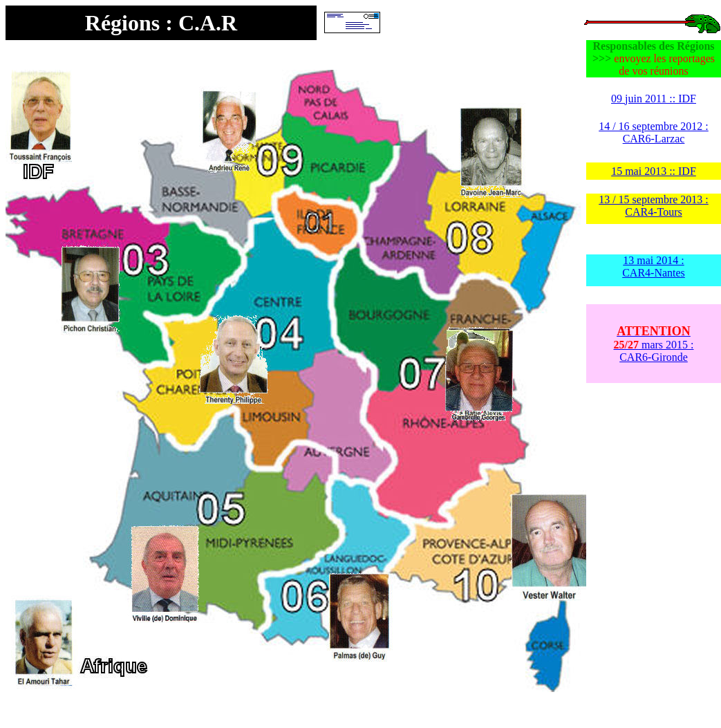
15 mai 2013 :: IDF (654, 171)
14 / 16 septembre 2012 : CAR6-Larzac (654, 132)
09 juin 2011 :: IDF (654, 99)
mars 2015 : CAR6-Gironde (654, 344)
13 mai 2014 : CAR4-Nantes (654, 267)
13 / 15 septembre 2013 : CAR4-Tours (654, 206)
